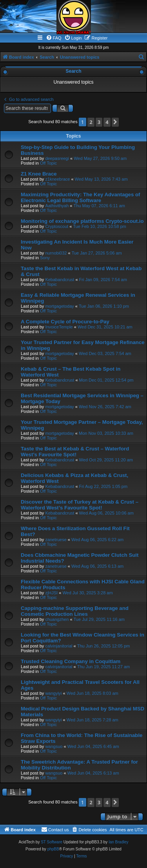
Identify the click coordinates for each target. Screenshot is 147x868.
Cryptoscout (57, 226)
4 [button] (107, 122)
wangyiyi (53, 693)
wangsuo (54, 746)
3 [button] (99, 122)
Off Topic (48, 163)
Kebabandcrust (60, 280)
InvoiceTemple (59, 327)
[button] (115, 122)
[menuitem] (54, 38)
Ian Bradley (119, 842)
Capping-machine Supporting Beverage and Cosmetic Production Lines (75, 611)
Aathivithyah (57, 206)
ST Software (52, 842)
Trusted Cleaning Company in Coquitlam (71, 661)
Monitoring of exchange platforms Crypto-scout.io (82, 221)
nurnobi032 (56, 253)
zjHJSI (51, 593)
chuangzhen (57, 619)
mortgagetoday (59, 306)
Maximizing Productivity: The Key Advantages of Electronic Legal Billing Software (80, 197)
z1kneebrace (57, 179)
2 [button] (91, 122)
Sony (45, 258)
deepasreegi (57, 158)
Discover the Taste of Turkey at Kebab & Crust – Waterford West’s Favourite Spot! (80, 505)
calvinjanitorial (59, 646)
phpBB (53, 849)
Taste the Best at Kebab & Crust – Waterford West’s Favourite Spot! (75, 452)
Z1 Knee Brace (39, 174)
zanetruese (56, 540)
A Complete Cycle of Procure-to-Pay (65, 322)
